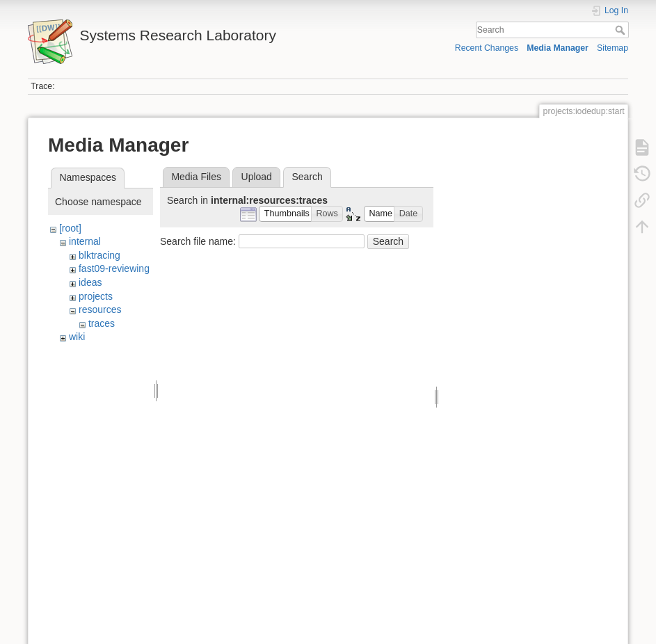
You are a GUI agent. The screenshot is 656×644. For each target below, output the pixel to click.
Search (622, 30)
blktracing (99, 255)
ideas (90, 282)
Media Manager (558, 48)
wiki (77, 337)
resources (100, 309)
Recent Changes (487, 48)
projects (96, 296)
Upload (257, 177)
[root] (70, 228)
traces (102, 323)
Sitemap (613, 48)
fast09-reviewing (114, 268)
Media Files (196, 177)
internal (85, 241)
